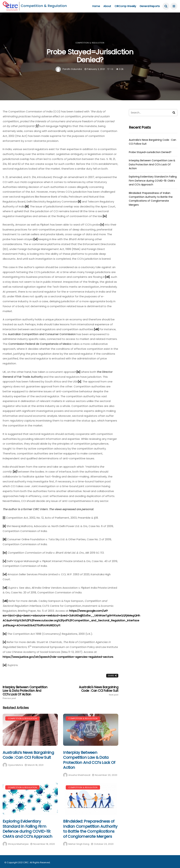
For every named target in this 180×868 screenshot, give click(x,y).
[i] (4, 518)
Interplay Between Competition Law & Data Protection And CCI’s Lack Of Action (26, 692)
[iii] (27, 206)
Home (96, 6)
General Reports (150, 6)
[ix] (78, 372)
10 (110, 69)
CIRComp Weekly (125, 6)
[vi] (36, 239)
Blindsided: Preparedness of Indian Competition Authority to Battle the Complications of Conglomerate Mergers (90, 829)
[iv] (105, 216)
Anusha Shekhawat (79, 775)
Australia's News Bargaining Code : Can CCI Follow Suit (95, 691)
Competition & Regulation (90, 43)
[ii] (79, 202)
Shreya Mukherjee (18, 844)
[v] (102, 225)
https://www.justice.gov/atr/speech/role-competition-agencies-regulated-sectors (58, 657)
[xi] (5, 665)
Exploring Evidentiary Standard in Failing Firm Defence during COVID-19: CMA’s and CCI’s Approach (27, 829)
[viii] (96, 329)
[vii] (107, 277)
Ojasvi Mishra (15, 765)
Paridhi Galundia (72, 69)
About (107, 6)
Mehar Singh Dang (79, 844)
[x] (80, 381)
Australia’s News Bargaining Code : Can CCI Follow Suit (28, 755)
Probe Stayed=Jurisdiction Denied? (150, 152)
